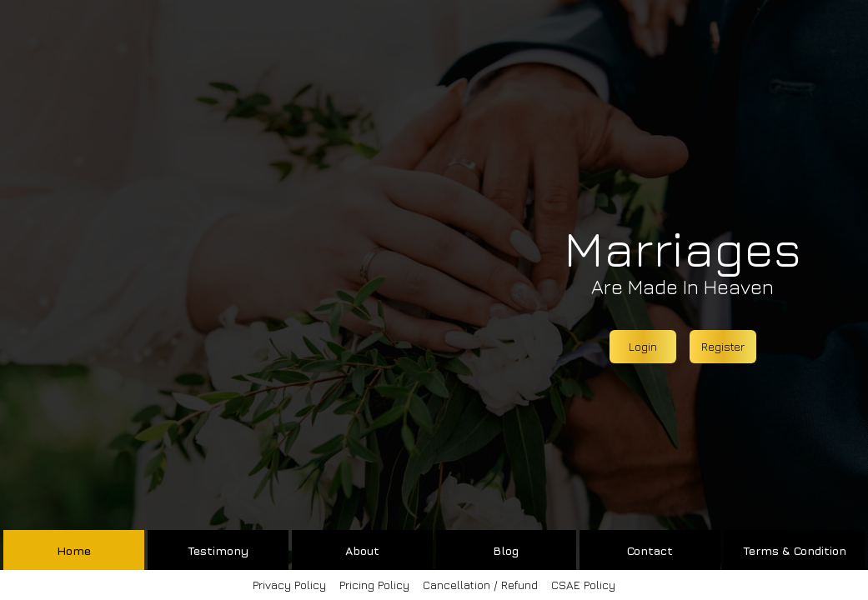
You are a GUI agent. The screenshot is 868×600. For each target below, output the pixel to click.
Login (643, 346)
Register (723, 346)
